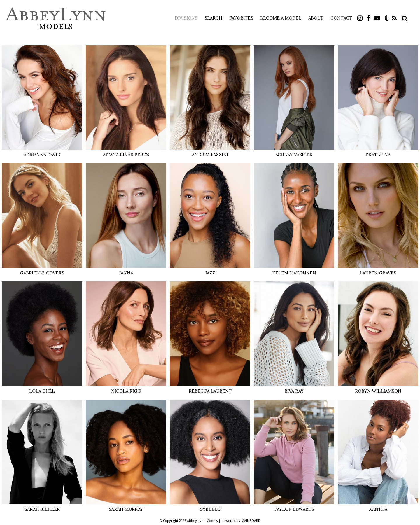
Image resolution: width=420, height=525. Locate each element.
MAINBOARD (251, 520)
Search (213, 18)
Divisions (186, 18)
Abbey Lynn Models (55, 18)
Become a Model (281, 18)
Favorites (241, 18)
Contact (341, 18)
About (316, 18)
